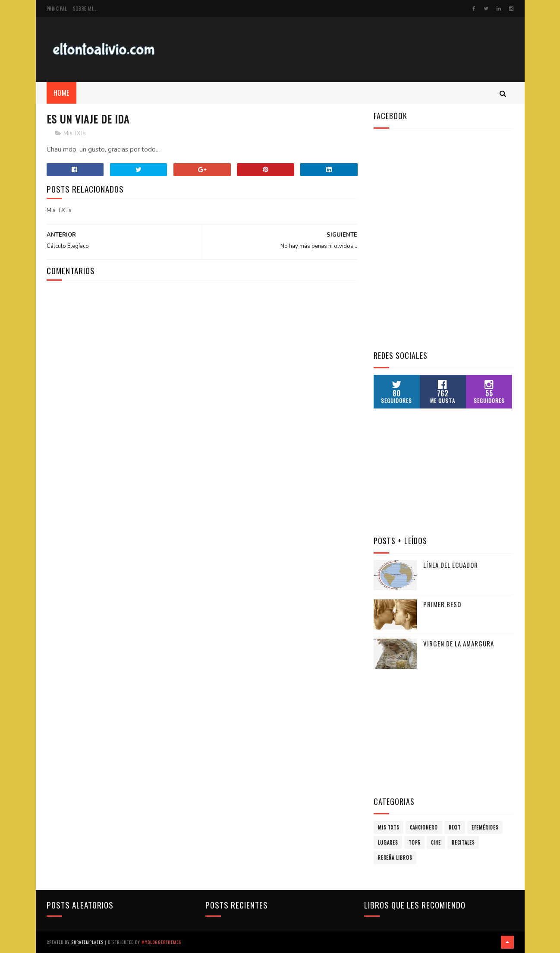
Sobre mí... (85, 9)
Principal (57, 9)
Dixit (455, 827)
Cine (436, 842)
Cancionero (424, 827)
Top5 (414, 842)
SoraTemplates (87, 942)
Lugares (388, 842)
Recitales (463, 842)
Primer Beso (442, 604)
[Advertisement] (357, 50)
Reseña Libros (395, 858)
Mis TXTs (75, 133)
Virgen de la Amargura (459, 643)
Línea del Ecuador (451, 565)
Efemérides (485, 827)
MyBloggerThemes (161, 942)
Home (61, 93)
